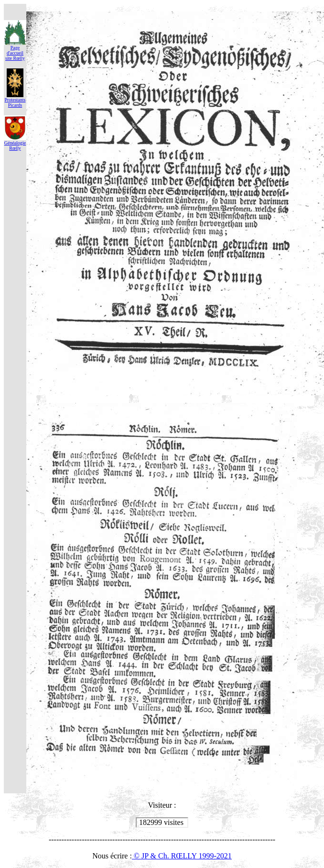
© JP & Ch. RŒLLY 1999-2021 (182, 856)
